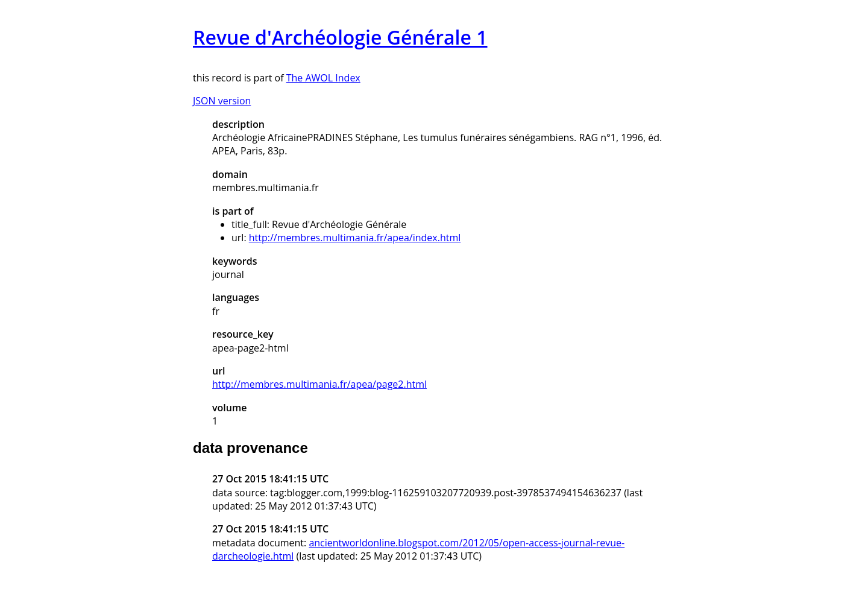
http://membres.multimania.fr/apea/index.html (355, 238)
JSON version (222, 101)
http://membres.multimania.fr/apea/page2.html (319, 384)
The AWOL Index (323, 78)
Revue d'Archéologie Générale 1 (340, 37)
